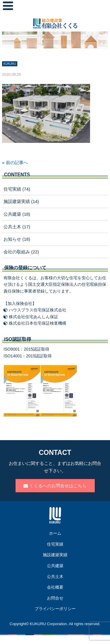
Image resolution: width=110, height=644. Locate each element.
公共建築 (55, 566)
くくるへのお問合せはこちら (55, 486)
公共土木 (55, 577)
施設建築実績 (55, 555)
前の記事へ (17, 162)
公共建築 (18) (17, 214)
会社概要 (55, 587)
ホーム (55, 533)
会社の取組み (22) (21, 252)
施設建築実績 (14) (21, 201)
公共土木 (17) (17, 227)
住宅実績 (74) (17, 189)
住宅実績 (55, 544)
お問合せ (55, 598)
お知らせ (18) (17, 239)
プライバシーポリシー (55, 609)
